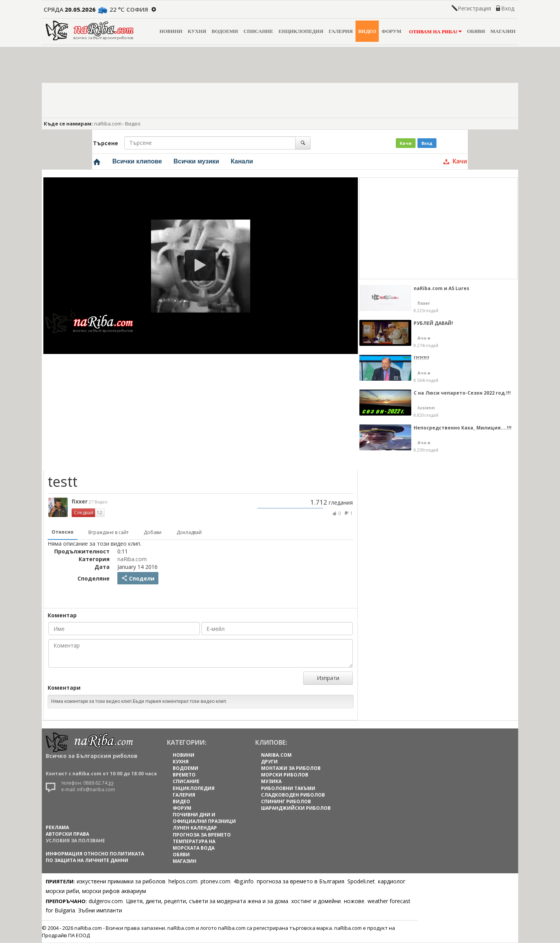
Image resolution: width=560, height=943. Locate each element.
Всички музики (196, 161)
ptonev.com (216, 881)
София (137, 9)
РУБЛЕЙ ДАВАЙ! (433, 323)
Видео (133, 124)
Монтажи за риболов (291, 768)
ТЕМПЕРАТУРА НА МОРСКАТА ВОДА (194, 845)
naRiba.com (108, 124)
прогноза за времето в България (301, 881)
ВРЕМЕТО (184, 775)
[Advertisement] (203, 412)
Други (269, 762)
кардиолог (392, 881)
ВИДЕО (367, 31)
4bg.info (244, 881)
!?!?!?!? (421, 358)
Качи (406, 143)
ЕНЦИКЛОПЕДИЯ (301, 31)
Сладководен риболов (293, 795)
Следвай (84, 513)
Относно (63, 532)
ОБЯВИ (476, 31)
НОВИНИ (171, 31)
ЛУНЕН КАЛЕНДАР (195, 828)
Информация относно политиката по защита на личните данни (95, 857)
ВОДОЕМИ (225, 31)
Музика (271, 781)
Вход (508, 8)
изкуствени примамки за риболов (121, 881)
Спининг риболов (286, 801)
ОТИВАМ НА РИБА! (434, 32)
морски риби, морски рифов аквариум (96, 891)
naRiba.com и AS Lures (441, 288)
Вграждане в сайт (108, 532)
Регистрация (474, 8)
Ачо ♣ (424, 338)
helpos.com (183, 881)
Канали (242, 161)
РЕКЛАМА (57, 827)
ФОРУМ (391, 31)
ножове (354, 901)
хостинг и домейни (316, 901)
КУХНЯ (197, 31)
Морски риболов (285, 775)
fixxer (90, 501)
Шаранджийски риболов (296, 808)
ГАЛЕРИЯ (341, 31)
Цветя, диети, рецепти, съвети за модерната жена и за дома (207, 901)
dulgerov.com (106, 901)
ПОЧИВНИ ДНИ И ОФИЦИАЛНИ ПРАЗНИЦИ (204, 818)
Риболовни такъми (288, 788)
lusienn (426, 408)
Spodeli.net (361, 881)
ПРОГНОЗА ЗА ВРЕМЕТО (202, 835)
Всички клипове (137, 161)
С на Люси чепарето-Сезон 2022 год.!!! (462, 393)
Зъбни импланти (100, 910)
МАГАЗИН (503, 31)
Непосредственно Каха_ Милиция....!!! (463, 428)
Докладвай (189, 532)
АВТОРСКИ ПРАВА (67, 834)
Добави (153, 532)
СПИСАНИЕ (259, 31)
